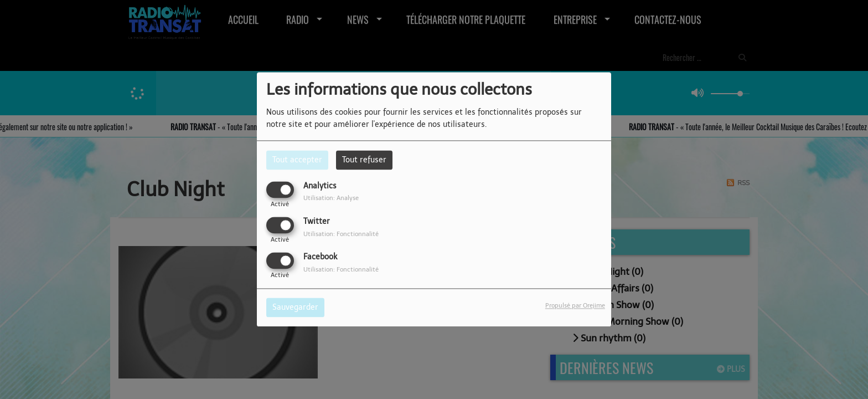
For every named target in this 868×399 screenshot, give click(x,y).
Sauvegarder (295, 308)
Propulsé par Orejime (575, 306)
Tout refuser (364, 160)
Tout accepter (297, 160)
